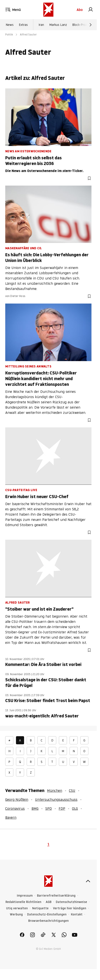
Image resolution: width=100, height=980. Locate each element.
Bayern (11, 817)
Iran (41, 25)
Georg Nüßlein (17, 799)
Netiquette (40, 908)
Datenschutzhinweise (71, 902)
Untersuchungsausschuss (56, 799)
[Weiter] (91, 25)
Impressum (25, 896)
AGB (49, 902)
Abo (80, 10)
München (55, 790)
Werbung (16, 914)
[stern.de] (48, 10)
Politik (9, 34)
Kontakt (77, 914)
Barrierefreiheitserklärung (56, 896)
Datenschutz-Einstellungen (47, 914)
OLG (75, 808)
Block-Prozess (82, 25)
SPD (49, 808)
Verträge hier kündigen (70, 908)
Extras (23, 25)
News (10, 25)
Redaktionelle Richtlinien (23, 902)
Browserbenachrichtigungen (48, 921)
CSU (72, 790)
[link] (91, 10)
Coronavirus (15, 808)
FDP (62, 808)
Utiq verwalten (17, 908)
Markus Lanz (58, 25)
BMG (35, 808)
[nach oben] (88, 881)
